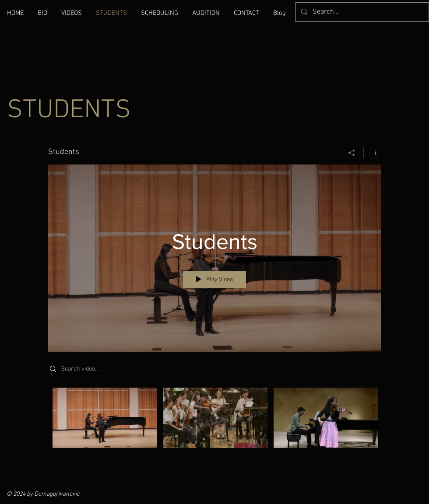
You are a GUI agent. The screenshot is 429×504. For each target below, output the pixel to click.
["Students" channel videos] (214, 424)
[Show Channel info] (372, 153)
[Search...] (361, 12)
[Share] (352, 153)
